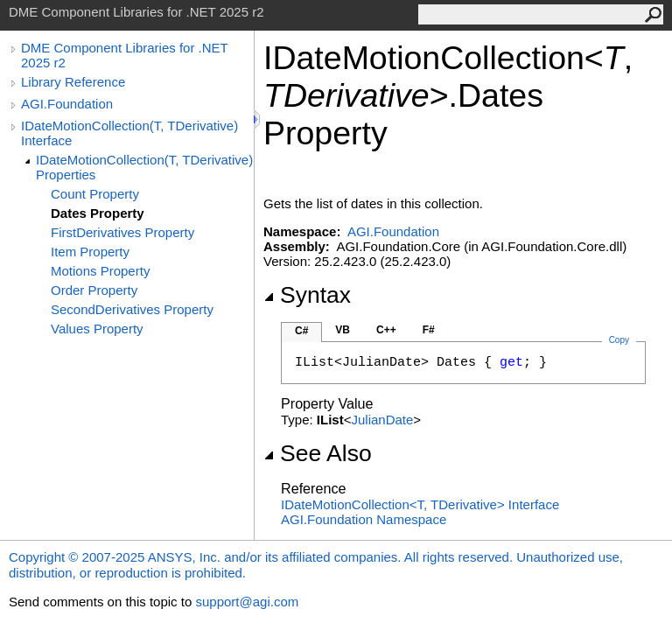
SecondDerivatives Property (132, 309)
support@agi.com (247, 602)
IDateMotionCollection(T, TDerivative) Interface (129, 133)
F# (429, 330)
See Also (318, 453)
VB (343, 330)
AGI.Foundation (67, 104)
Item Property (90, 252)
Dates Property (98, 213)
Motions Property (100, 271)
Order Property (94, 290)
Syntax (307, 295)
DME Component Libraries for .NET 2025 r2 (124, 55)
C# (301, 331)
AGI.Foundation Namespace (364, 519)
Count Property (95, 194)
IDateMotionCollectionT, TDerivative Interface (420, 504)
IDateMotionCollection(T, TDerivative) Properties (144, 167)
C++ (386, 330)
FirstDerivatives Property (122, 232)
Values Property (97, 329)
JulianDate (382, 420)
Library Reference (73, 82)
